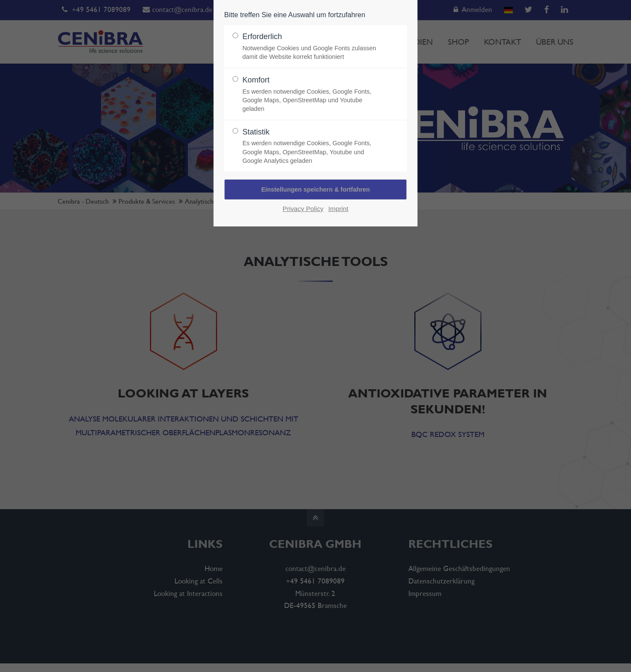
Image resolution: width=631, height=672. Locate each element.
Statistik (312, 146)
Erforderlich (312, 47)
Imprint (338, 209)
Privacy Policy (303, 209)
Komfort (312, 94)
